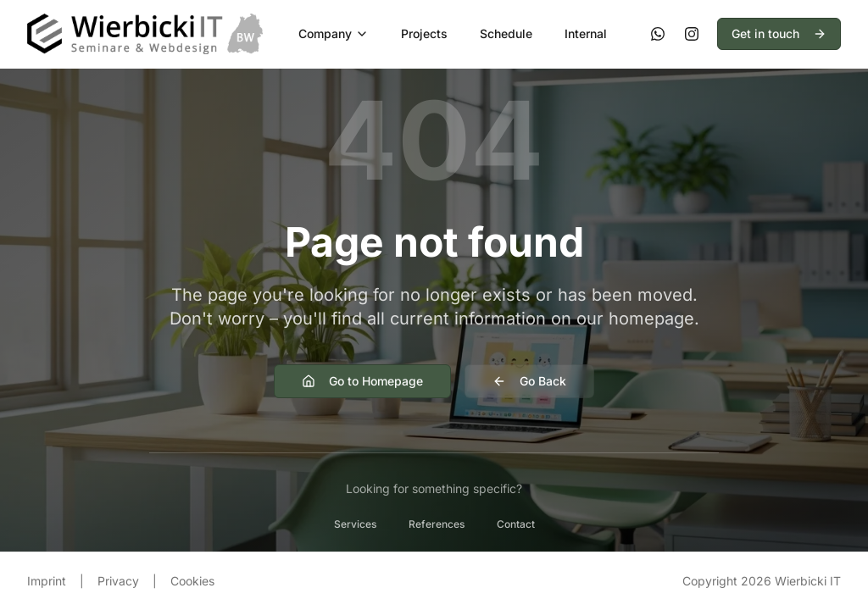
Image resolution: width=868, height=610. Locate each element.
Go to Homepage (362, 381)
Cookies (192, 581)
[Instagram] (692, 34)
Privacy (118, 581)
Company (334, 33)
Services (355, 524)
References (437, 524)
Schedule (506, 33)
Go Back (529, 381)
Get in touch (779, 33)
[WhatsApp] (658, 34)
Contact (516, 524)
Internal (586, 33)
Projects (424, 33)
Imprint (47, 581)
